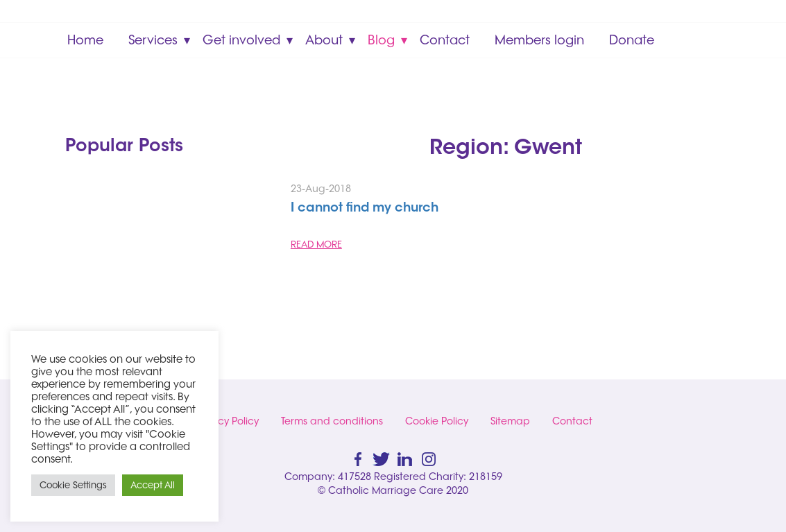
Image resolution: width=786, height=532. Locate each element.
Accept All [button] (153, 485)
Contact (445, 40)
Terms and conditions (332, 421)
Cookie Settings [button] (73, 485)
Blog (381, 40)
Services (153, 40)
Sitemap (510, 421)
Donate (632, 40)
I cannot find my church (365, 209)
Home (85, 40)
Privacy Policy (227, 421)
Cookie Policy (437, 421)
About (324, 40)
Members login (539, 40)
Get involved (241, 40)
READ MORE (316, 244)
